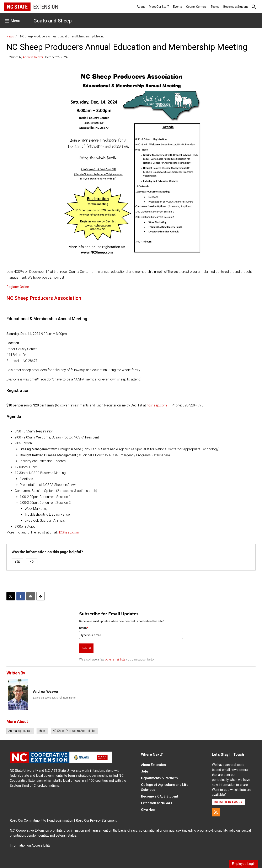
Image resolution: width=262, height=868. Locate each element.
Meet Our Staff (159, 7)
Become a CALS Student (160, 796)
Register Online (18, 287)
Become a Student (236, 7)
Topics (215, 7)
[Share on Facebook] (21, 596)
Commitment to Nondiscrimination (49, 820)
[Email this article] (31, 596)
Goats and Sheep (53, 21)
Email (84, 628)
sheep (42, 731)
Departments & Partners (159, 778)
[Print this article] (41, 596)
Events (178, 7)
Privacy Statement (103, 820)
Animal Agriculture (20, 731)
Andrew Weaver (33, 57)
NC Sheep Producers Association (74, 731)
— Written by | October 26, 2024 (37, 57)
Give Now (148, 810)
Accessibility (41, 845)
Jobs (145, 771)
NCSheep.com (68, 532)
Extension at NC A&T (157, 803)
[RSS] (216, 812)
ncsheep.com (157, 405)
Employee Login (244, 864)
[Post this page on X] (11, 596)
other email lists (115, 659)
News (10, 36)
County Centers (196, 7)
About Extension (153, 765)
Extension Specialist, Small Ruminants (54, 698)
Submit (86, 648)
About (141, 7)
